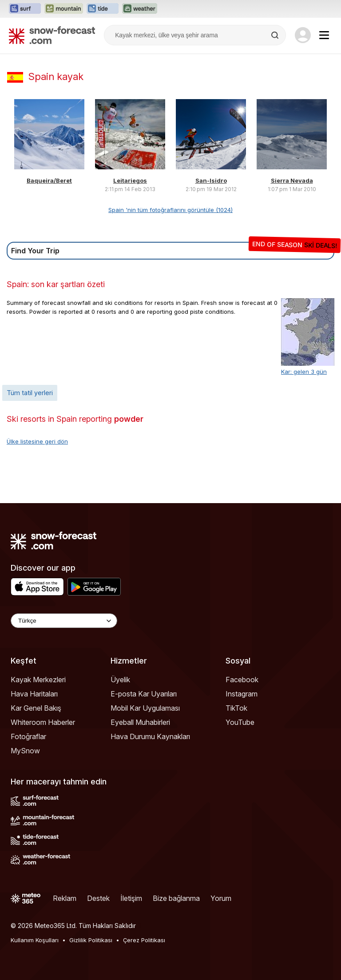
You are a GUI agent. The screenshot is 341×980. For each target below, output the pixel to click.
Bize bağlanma (176, 898)
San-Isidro (211, 180)
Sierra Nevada (292, 180)
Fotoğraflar (28, 736)
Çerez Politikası (144, 940)
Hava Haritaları (34, 694)
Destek (98, 898)
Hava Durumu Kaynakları (150, 736)
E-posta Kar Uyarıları (144, 694)
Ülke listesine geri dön (37, 441)
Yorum (221, 898)
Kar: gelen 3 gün (304, 372)
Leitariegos (130, 180)
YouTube (240, 722)
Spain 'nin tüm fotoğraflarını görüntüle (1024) (170, 210)
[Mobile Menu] (324, 35)
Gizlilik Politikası (91, 940)
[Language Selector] (64, 621)
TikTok (236, 708)
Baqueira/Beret (49, 180)
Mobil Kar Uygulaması (145, 708)
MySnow (25, 751)
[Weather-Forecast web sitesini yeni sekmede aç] (140, 9)
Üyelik (120, 680)
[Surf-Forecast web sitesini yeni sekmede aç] (25, 9)
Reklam (65, 898)
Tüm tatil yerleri (30, 393)
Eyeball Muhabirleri (140, 722)
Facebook (242, 680)
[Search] (276, 35)
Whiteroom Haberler (43, 722)
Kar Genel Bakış (36, 708)
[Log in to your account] (303, 35)
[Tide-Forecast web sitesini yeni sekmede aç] (103, 9)
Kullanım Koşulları (35, 940)
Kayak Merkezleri (38, 680)
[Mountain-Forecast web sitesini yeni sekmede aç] (64, 9)
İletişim (131, 898)
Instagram (242, 694)
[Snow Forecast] (52, 35)
